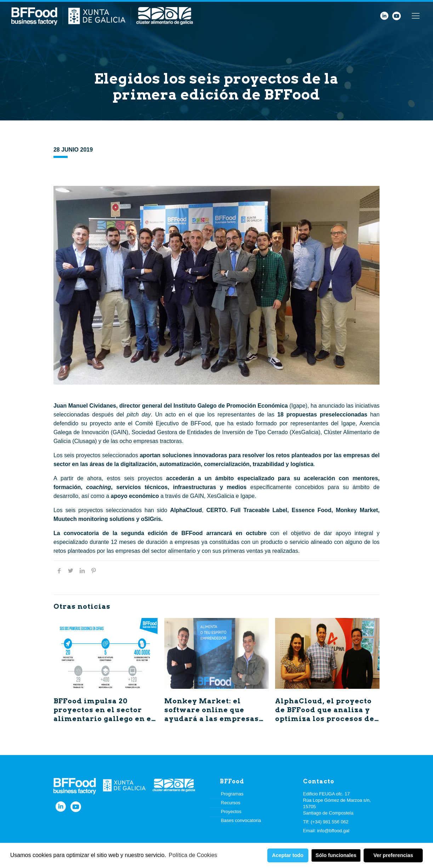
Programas (232, 794)
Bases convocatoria (241, 820)
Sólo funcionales (336, 855)
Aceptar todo (288, 855)
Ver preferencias (393, 855)
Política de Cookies (193, 855)
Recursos (231, 803)
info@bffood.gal (333, 831)
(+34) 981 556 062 (330, 822)
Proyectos (231, 812)
